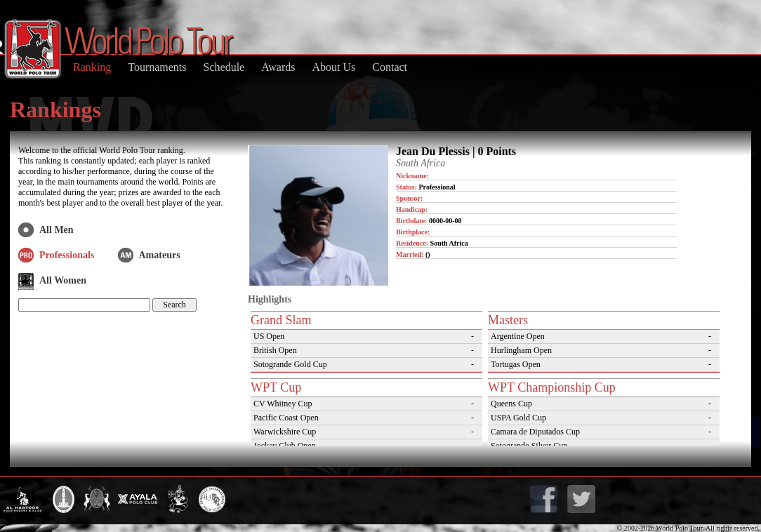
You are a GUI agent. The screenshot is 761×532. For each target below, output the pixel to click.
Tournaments (157, 67)
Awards (278, 67)
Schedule (224, 67)
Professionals (67, 255)
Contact (390, 67)
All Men (57, 230)
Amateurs (160, 255)
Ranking (92, 67)
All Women (63, 280)
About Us (333, 67)
